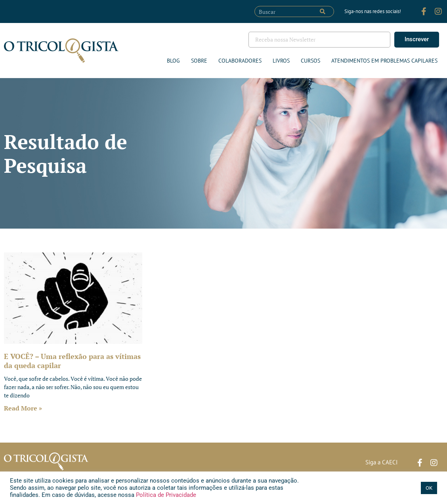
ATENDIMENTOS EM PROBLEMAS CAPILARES (384, 61)
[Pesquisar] (323, 11)
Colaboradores (240, 61)
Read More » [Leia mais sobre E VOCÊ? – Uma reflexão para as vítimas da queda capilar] (23, 408)
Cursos (310, 61)
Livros (281, 61)
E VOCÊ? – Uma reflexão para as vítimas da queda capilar (72, 361)
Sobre (199, 61)
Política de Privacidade (165, 495)
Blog (173, 61)
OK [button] (429, 488)
